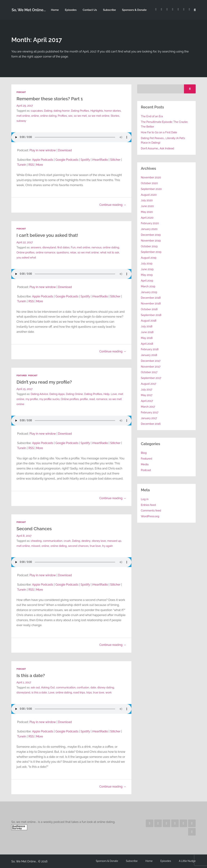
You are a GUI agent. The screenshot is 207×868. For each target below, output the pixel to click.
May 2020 (147, 212)
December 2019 (151, 235)
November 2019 (151, 241)
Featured (22, 375)
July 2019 (147, 263)
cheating (36, 540)
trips (89, 692)
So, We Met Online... (29, 10)
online (35, 116)
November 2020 (151, 177)
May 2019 (147, 275)
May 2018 (147, 338)
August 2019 (149, 258)
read (98, 399)
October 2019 (149, 246)
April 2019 (147, 281)
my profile (38, 399)
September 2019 (151, 252)
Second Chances (34, 528)
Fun (73, 247)
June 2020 (147, 206)
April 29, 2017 (25, 106)
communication (53, 540)
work (109, 692)
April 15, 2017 (25, 389)
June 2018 (147, 332)
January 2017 (149, 418)
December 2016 (151, 424)
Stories (116, 116)
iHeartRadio (101, 160)
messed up (114, 540)
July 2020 (147, 200)
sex (71, 116)
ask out (35, 687)
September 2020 (151, 189)
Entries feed (148, 505)
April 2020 (147, 218)
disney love (99, 540)
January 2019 (149, 292)
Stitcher (116, 160)
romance (108, 399)
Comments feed (151, 511)
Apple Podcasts (43, 160)
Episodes (71, 10)
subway (21, 121)
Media (145, 464)
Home (55, 10)
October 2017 (149, 372)
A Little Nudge (187, 861)
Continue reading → (113, 205)
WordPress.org (150, 516)
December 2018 (151, 298)
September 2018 (151, 315)
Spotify (86, 160)
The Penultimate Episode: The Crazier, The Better (165, 124)
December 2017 (151, 361)
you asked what (26, 257)
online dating (49, 116)
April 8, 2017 (24, 535)
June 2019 (147, 269)
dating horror (62, 111)
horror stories (113, 111)
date (94, 687)
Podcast (21, 92)
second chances (79, 546)
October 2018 (149, 309)
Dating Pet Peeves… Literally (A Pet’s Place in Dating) (163, 140)
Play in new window (43, 150)
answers (36, 247)
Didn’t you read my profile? (45, 382)
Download (65, 150)
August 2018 (149, 321)
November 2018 (151, 304)
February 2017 (150, 412)
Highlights (97, 111)
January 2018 (149, 355)
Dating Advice (40, 394)
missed (36, 546)
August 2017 (149, 384)
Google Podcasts (67, 160)
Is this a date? (31, 675)
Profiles (63, 116)
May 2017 (147, 395)
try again (108, 546)
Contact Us (90, 10)
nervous (97, 247)
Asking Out (48, 687)
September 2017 (151, 378)
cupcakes (37, 111)
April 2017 (147, 401)
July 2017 (147, 390)
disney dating (106, 687)
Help (107, 394)
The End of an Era (152, 116)
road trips (80, 692)
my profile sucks (55, 399)
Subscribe (109, 10)
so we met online (99, 116)
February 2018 (150, 349)
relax (73, 252)
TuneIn (22, 165)
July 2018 (147, 326)
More (40, 165)
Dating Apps (57, 394)
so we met (81, 116)
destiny (86, 540)
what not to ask (110, 252)
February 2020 (150, 223)
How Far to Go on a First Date (159, 132)
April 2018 (147, 344)
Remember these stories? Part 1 (50, 99)
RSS (31, 165)
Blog (144, 453)
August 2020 (149, 195)
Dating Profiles (80, 111)
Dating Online (75, 394)
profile (90, 399)
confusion (83, 687)
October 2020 (149, 183)
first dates (64, 247)
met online (23, 116)
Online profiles (26, 252)
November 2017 (151, 367)
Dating (48, 111)
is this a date (39, 692)
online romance (46, 252)
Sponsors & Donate (134, 10)
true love (96, 546)
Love (114, 394)
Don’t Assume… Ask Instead (158, 148)
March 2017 (148, 407)
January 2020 (149, 229)
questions (63, 252)
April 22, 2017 (25, 242)
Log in (145, 499)
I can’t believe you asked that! (48, 235)
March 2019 (148, 286)
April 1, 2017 (24, 682)
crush (67, 540)
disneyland (49, 247)
